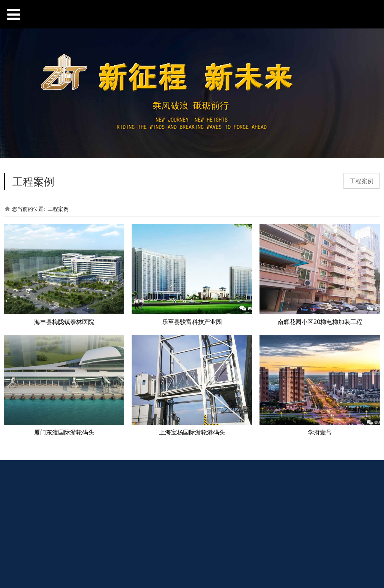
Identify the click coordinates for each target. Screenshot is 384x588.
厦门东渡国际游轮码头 (64, 432)
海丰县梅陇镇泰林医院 (64, 322)
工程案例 (361, 181)
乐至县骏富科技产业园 (192, 322)
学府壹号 (320, 432)
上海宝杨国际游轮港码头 (192, 432)
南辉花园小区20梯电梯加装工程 (320, 322)
